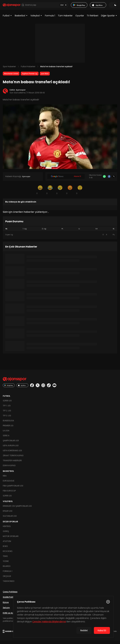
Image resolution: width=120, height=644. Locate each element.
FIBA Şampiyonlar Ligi (13, 489)
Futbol (7, 19)
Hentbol (7, 530)
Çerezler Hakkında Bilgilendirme (49, 622)
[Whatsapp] (104, 180)
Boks (5, 550)
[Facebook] (109, 180)
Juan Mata (45, 77)
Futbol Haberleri (28, 70)
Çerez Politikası (10, 595)
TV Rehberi (92, 19)
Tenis (5, 560)
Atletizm (7, 545)
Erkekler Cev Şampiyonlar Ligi (17, 510)
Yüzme (6, 565)
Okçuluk (7, 580)
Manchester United (11, 77)
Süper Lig (7, 404)
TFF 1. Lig (7, 409)
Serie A (6, 439)
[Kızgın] (70, 193)
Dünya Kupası (9, 469)
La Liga (6, 434)
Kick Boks (8, 555)
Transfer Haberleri (12, 464)
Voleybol (36, 19)
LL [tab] (79, 232)
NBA (5, 479)
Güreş (6, 535)
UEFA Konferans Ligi (12, 454)
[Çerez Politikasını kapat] (108, 602)
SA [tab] (97, 232)
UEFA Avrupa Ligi (11, 449)
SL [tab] (6, 232)
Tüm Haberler (65, 19)
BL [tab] (114, 232)
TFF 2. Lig (7, 414)
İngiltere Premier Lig (30, 77)
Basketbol (21, 19)
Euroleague (9, 484)
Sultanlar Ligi (10, 520)
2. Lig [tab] (44, 232)
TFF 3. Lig (7, 419)
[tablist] (60, 233)
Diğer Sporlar (109, 19)
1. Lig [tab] (25, 232)
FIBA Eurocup (9, 494)
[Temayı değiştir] (113, 7)
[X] (114, 180)
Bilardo (7, 570)
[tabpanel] (60, 238)
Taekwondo (9, 585)
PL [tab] (62, 232)
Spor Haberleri (9, 70)
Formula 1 (50, 19)
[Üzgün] (60, 193)
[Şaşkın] (80, 193)
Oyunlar (80, 19)
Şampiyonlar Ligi (11, 444)
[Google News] (66, 180)
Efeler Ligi (8, 515)
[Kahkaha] (50, 193)
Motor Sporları (11, 540)
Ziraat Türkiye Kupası (13, 459)
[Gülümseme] (40, 193)
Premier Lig (8, 429)
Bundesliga (8, 424)
